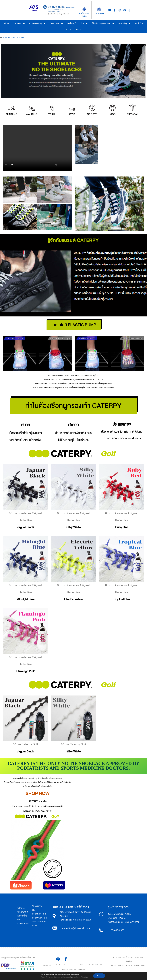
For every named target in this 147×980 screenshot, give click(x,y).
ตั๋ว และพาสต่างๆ (38, 24)
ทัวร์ (85, 24)
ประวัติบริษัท (23, 912)
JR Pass (101, 965)
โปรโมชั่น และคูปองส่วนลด (103, 24)
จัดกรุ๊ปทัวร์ (139, 23)
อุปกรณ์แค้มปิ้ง (57, 965)
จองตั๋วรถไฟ (90, 965)
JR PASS (20, 24)
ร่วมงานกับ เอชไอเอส (74, 30)
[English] (129, 961)
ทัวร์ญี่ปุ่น (82, 965)
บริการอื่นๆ (125, 24)
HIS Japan (82, 969)
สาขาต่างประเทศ (39, 918)
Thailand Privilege (73, 965)
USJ (97, 965)
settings (86, 977)
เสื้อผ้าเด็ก (65, 965)
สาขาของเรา (99, 13)
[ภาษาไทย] (139, 958)
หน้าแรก (7, 23)
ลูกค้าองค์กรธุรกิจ (84, 15)
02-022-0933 (118, 930)
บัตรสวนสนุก (57, 24)
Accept (99, 976)
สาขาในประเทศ (39, 914)
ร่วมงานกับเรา (23, 924)
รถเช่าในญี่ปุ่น (72, 23)
